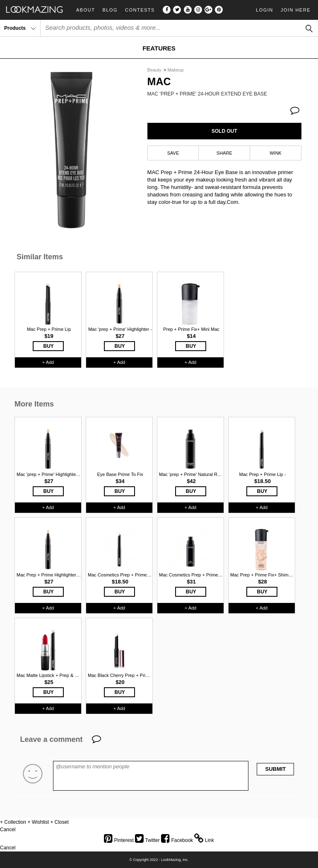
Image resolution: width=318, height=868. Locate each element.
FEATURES (159, 48)
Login (265, 10)
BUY (49, 346)
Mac (159, 82)
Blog (110, 10)
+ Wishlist (38, 822)
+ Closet (59, 822)
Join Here (296, 10)
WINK (276, 153)
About (86, 10)
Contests (140, 10)
